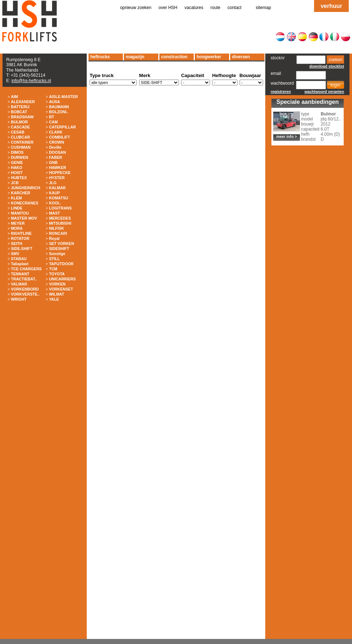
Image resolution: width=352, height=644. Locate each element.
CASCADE (20, 127)
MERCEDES (60, 218)
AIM (14, 97)
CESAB (18, 132)
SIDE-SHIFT (22, 249)
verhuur (331, 6)
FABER (56, 157)
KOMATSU (59, 198)
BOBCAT (19, 112)
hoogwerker (209, 57)
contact (235, 8)
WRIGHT (19, 299)
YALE (54, 299)
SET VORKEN (62, 243)
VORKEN (57, 284)
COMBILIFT (60, 137)
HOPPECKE (60, 173)
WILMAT (57, 294)
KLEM (16, 198)
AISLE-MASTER (64, 97)
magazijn (135, 57)
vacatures (194, 8)
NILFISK (57, 228)
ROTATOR (20, 238)
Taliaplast (20, 264)
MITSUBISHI (60, 223)
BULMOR (19, 122)
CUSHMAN (21, 147)
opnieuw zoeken (136, 8)
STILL (55, 259)
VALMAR (19, 284)
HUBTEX (19, 178)
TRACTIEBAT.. (24, 279)
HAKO (16, 168)
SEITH (16, 243)
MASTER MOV (24, 218)
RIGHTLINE (21, 233)
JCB (15, 183)
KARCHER (20, 193)
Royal (54, 238)
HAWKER (58, 168)
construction (174, 57)
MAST (55, 213)
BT (52, 117)
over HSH (168, 8)
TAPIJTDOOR (61, 264)
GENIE (17, 162)
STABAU (19, 259)
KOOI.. (55, 203)
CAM (53, 122)
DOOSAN (58, 152)
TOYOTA (57, 274)
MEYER (18, 223)
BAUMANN (59, 107)
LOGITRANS (61, 208)
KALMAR (57, 188)
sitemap (263, 8)
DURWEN (20, 157)
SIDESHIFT (59, 249)
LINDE (17, 208)
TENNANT (20, 274)
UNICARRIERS (63, 279)
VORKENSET (61, 289)
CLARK (56, 132)
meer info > (286, 136)
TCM (53, 269)
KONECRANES (25, 203)
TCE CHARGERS (26, 269)
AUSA (55, 102)
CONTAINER (22, 142)
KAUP (55, 193)
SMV (15, 254)
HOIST (17, 173)
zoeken (336, 60)
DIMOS (17, 152)
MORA (17, 228)
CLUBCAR (20, 137)
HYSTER (57, 178)
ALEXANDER (23, 102)
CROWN (57, 142)
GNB (53, 162)
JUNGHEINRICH (25, 188)
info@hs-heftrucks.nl (31, 81)
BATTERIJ (20, 107)
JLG (53, 183)
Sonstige (57, 254)
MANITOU (20, 213)
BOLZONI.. (59, 112)
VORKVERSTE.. (25, 294)
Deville (55, 147)
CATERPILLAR (63, 127)
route (215, 8)
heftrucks (100, 57)
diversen (241, 57)
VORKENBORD (25, 289)
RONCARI (58, 233)
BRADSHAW (22, 117)
